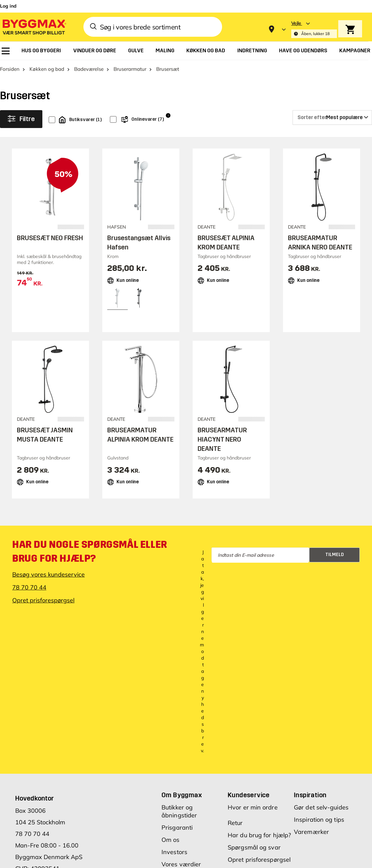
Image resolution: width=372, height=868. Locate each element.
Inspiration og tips (319, 820)
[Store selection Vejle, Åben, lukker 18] (314, 29)
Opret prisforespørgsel (43, 600)
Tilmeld (335, 555)
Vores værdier (181, 864)
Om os (171, 840)
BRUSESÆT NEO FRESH (50, 238)
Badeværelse (89, 69)
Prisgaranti (177, 827)
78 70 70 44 (29, 587)
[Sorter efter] (332, 117)
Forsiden (10, 69)
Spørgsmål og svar (254, 847)
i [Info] (168, 116)
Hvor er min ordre (253, 807)
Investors (174, 852)
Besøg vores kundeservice (48, 574)
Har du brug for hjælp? (259, 835)
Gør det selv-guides (321, 807)
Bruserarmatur (130, 69)
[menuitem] (6, 51)
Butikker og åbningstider (179, 811)
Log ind (8, 6)
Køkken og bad (47, 69)
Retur (235, 823)
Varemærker (311, 832)
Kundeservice (249, 795)
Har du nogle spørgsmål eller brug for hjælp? (90, 551)
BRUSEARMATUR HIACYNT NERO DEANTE (222, 440)
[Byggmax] (34, 27)
